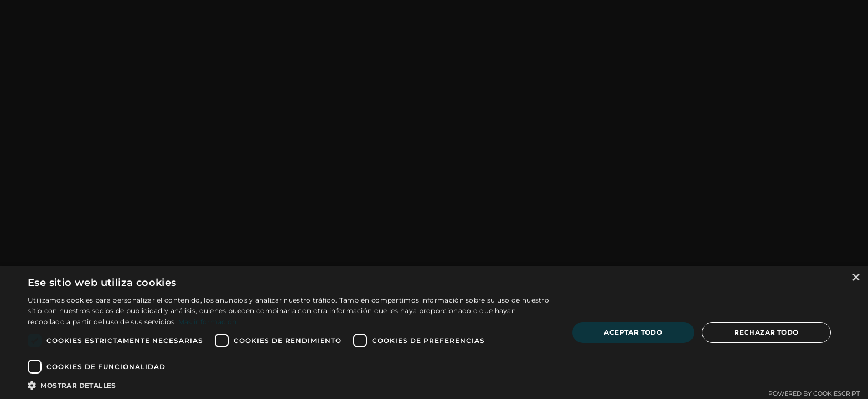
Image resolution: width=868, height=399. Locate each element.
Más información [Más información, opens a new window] (208, 322)
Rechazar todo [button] (766, 332)
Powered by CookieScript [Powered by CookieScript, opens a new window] (814, 393)
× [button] (856, 278)
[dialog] (434, 332)
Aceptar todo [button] (633, 332)
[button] (290, 385)
